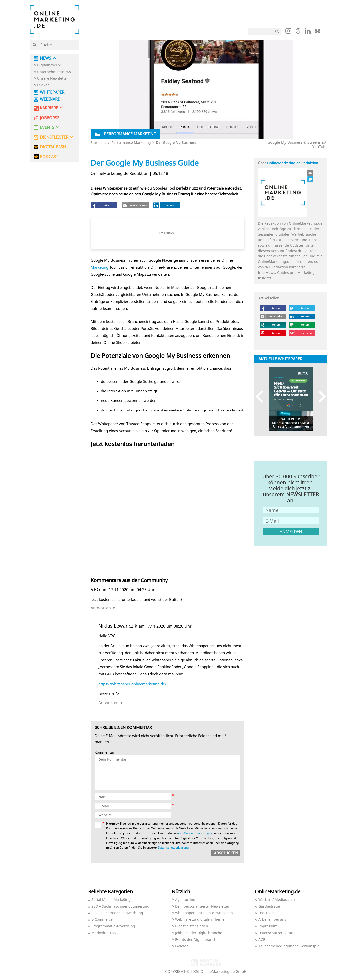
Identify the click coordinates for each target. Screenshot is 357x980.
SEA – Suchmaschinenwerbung (117, 913)
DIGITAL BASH (53, 147)
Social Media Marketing (111, 900)
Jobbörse (50, 118)
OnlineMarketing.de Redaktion (293, 163)
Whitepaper (52, 92)
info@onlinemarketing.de (196, 833)
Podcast (181, 946)
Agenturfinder (187, 900)
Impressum (268, 926)
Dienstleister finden (192, 926)
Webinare (50, 99)
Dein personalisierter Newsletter (202, 906)
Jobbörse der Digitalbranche (199, 933)
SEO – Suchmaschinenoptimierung (120, 906)
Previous (262, 396)
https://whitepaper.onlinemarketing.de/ (132, 684)
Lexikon (43, 85)
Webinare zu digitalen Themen (201, 920)
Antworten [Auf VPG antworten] (101, 608)
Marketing (100, 267)
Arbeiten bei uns (272, 920)
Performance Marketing (131, 142)
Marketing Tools (105, 933)
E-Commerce (102, 920)
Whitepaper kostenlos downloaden (204, 913)
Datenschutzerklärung (173, 847)
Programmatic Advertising (113, 926)
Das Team (267, 913)
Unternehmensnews (54, 72)
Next (320, 396)
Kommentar (104, 752)
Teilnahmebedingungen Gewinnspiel (289, 946)
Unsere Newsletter (53, 79)
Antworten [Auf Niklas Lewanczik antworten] (108, 703)
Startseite (99, 142)
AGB (262, 940)
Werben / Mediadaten (277, 900)
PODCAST (49, 157)
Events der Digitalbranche (197, 940)
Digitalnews (47, 65)
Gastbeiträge (269, 906)
